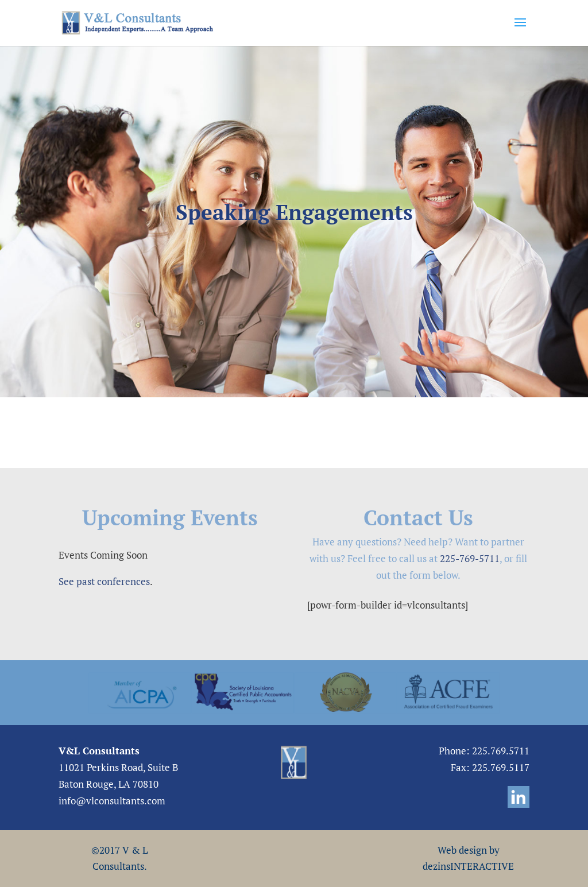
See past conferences (104, 581)
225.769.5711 (501, 751)
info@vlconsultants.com (112, 801)
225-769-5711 (470, 558)
